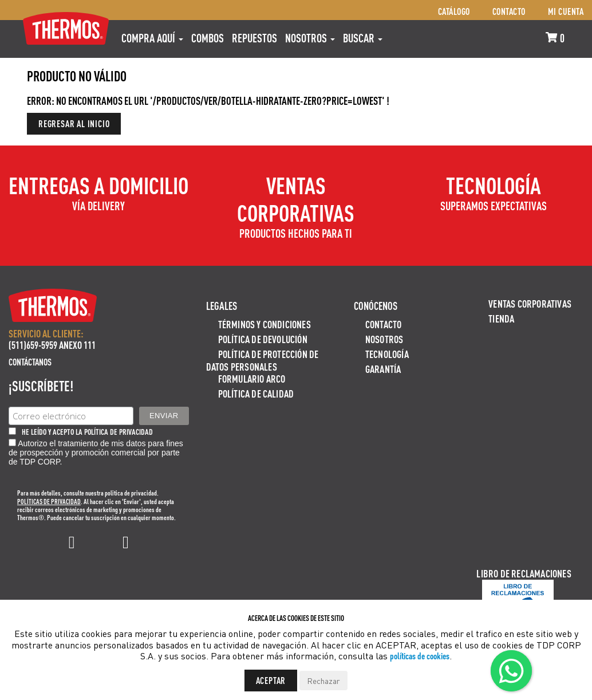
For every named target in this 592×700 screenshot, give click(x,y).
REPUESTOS (254, 38)
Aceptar (271, 680)
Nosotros (310, 38)
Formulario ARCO (252, 378)
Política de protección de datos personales (263, 360)
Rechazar (323, 681)
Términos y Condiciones (265, 324)
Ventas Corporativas (530, 303)
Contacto (509, 11)
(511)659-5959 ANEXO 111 (52, 345)
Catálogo (454, 11)
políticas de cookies (420, 656)
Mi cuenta (566, 11)
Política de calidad (256, 393)
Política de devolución (263, 339)
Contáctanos (30, 362)
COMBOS (208, 38)
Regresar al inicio (74, 123)
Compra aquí (152, 38)
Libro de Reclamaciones (524, 573)
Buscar (363, 38)
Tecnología (387, 354)
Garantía (383, 369)
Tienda (501, 318)
